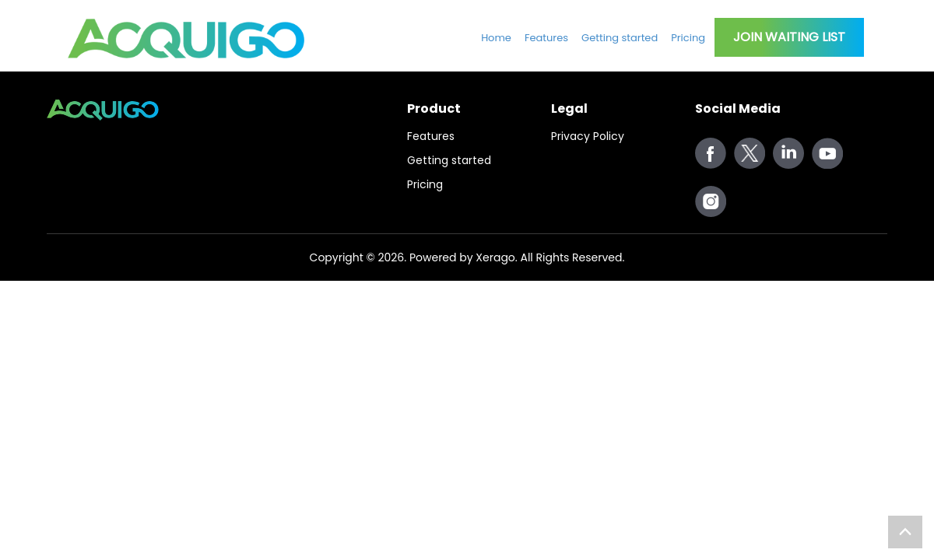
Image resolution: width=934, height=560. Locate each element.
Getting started (620, 38)
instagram (711, 201)
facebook (711, 153)
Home (496, 38)
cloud (788, 153)
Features (546, 38)
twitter (750, 153)
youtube (827, 153)
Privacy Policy (588, 136)
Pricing (688, 38)
